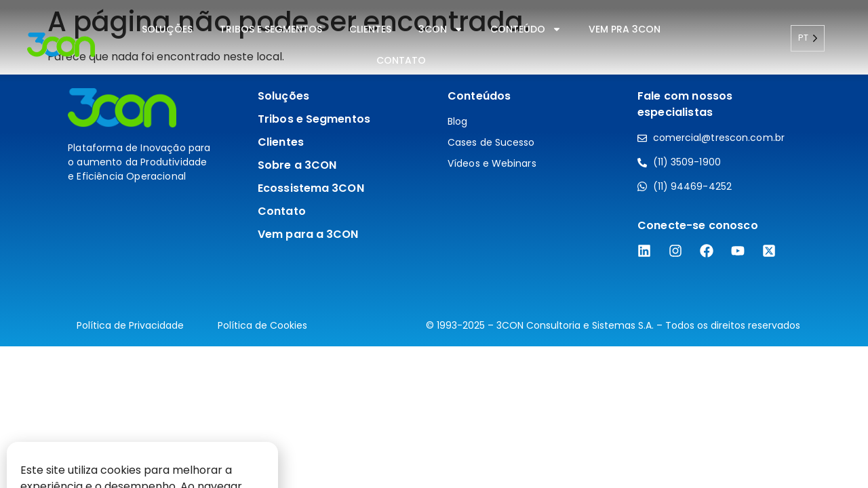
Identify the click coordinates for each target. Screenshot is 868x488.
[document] (434, 244)
